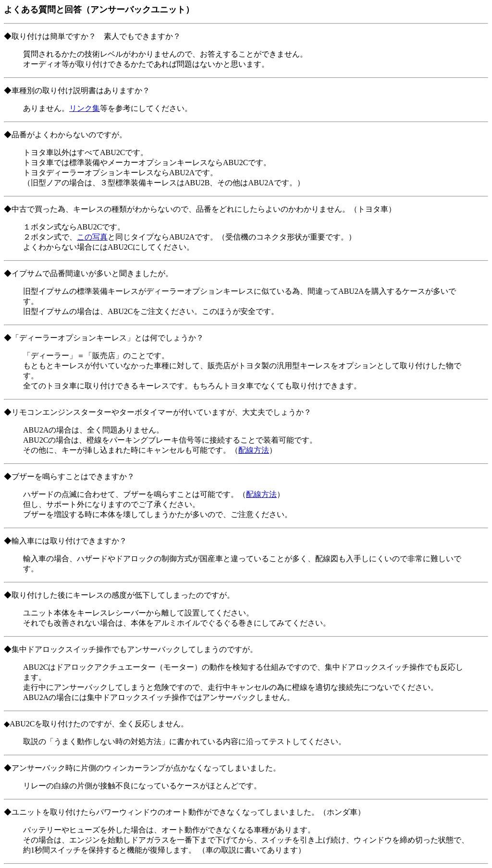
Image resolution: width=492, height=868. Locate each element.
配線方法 (254, 450)
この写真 (92, 237)
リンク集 (85, 108)
